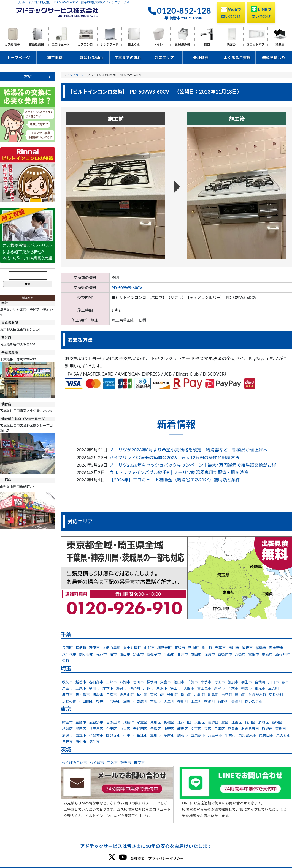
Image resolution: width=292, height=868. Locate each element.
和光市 (260, 688)
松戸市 (102, 654)
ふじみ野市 (71, 701)
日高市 (111, 695)
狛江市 (142, 735)
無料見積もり (274, 58)
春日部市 (96, 682)
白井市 (182, 654)
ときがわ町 (257, 695)
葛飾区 (213, 722)
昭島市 (233, 729)
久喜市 (165, 682)
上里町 (196, 701)
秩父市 (67, 682)
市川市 (234, 648)
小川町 (200, 695)
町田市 (67, 722)
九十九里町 (132, 648)
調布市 (182, 735)
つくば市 (97, 763)
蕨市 (285, 682)
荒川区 (156, 722)
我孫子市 (154, 654)
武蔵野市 (96, 722)
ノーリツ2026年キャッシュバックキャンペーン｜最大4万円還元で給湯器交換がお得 (193, 465)
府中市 (81, 742)
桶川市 (94, 688)
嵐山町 (186, 695)
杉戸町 (102, 701)
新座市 (219, 688)
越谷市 (81, 682)
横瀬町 (209, 701)
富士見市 (204, 688)
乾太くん (134, 44)
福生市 (94, 742)
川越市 (148, 688)
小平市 (129, 735)
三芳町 (273, 688)
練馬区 (182, 729)
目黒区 (219, 729)
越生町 (142, 695)
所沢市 (162, 688)
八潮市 (125, 682)
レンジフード (109, 44)
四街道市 (225, 654)
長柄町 (81, 648)
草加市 (192, 682)
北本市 (108, 688)
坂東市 (139, 763)
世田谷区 (96, 729)
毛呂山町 (127, 695)
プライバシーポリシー (166, 858)
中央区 (125, 729)
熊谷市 (115, 701)
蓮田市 (179, 682)
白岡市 (88, 701)
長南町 (67, 648)
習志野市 (276, 648)
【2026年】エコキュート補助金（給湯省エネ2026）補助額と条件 (175, 480)
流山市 (125, 654)
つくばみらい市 (75, 763)
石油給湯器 (36, 44)
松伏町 (152, 682)
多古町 (207, 648)
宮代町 (260, 682)
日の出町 (113, 722)
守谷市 (112, 763)
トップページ (18, 58)
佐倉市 (209, 654)
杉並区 (67, 729)
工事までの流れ (128, 58)
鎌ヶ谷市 (86, 654)
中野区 (169, 729)
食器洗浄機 (182, 44)
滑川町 (173, 695)
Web (231, 12)
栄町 (66, 661)
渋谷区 (263, 722)
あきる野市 (250, 729)
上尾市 (81, 688)
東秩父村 (276, 695)
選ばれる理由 (91, 58)
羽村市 (230, 735)
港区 (208, 729)
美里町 (169, 701)
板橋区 (169, 722)
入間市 (189, 688)
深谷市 (129, 701)
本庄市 (156, 701)
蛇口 (207, 44)
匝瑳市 (180, 648)
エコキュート (61, 44)
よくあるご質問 (237, 58)
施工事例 (55, 58)
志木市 (233, 688)
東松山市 (157, 695)
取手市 (126, 763)
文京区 (196, 729)
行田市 (219, 682)
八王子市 (215, 735)
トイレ (158, 44)
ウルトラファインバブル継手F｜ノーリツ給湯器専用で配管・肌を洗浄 (179, 472)
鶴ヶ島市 (83, 695)
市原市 (267, 654)
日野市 (67, 742)
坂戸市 (67, 695)
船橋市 (261, 648)
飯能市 (98, 695)
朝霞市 (246, 688)
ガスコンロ (85, 44)
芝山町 (193, 648)
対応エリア (164, 58)
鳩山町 (240, 695)
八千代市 (69, 654)
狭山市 (175, 688)
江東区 (236, 722)
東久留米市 (247, 735)
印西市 (169, 654)
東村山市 (266, 735)
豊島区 (156, 729)
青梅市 (281, 729)
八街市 (240, 654)
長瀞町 (236, 701)
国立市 (81, 735)
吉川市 (138, 682)
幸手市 (206, 682)
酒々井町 (282, 654)
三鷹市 (81, 722)
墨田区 (81, 729)
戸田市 (67, 688)
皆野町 (223, 701)
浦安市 (247, 648)
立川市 (156, 735)
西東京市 (198, 735)
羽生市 (246, 682)
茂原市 (94, 648)
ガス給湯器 (12, 44)
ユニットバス (256, 44)
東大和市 (283, 735)
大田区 (200, 722)
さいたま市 (254, 701)
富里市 (254, 654)
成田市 (196, 654)
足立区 (142, 722)
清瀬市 (67, 735)
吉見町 (227, 695)
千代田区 (140, 729)
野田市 (138, 654)
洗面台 (231, 44)
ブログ (28, 76)
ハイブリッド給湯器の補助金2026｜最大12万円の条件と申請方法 (174, 457)
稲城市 (267, 729)
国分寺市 (113, 735)
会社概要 (201, 58)
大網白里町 (111, 648)
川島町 (213, 695)
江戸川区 (184, 722)
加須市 (233, 682)
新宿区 (277, 722)
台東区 (111, 729)
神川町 (182, 701)
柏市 (113, 654)
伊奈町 (135, 688)
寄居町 (142, 701)
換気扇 (280, 44)
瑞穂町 (129, 722)
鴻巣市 (121, 688)
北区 (225, 722)
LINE (261, 12)
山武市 (149, 648)
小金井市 (96, 735)
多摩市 (169, 735)
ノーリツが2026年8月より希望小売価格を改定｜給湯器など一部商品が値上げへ (188, 450)
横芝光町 (164, 648)
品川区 (250, 722)
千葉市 (220, 648)
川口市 (273, 682)
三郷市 (111, 682)
